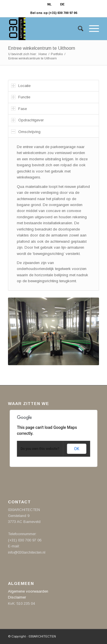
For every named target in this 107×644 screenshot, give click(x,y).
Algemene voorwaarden (28, 591)
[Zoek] (78, 29)
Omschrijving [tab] (26, 131)
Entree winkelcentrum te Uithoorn (42, 48)
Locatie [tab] (21, 86)
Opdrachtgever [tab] (27, 120)
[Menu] (91, 29)
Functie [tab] (21, 97)
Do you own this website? (40, 449)
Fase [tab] (19, 108)
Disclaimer (17, 597)
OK (76, 449)
